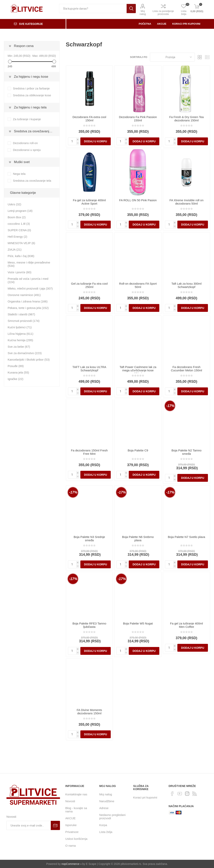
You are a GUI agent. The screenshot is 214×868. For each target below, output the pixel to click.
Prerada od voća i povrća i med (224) (28, 280)
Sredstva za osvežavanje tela (36, 131)
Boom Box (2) (17, 217)
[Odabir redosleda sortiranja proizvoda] (172, 57)
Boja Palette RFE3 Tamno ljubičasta (89, 625)
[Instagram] (187, 794)
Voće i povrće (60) (19, 272)
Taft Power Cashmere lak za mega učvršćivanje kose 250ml (138, 370)
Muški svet (22, 162)
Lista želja (106, 832)
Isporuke (71, 825)
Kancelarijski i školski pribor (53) (29, 360)
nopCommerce (71, 864)
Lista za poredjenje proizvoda (163, 13)
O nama (70, 846)
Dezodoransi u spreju (27, 150)
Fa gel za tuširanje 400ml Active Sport (89, 202)
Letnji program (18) (20, 211)
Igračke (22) (15, 379)
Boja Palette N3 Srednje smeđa (89, 539)
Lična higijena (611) (20, 334)
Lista (207, 57)
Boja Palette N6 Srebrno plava (138, 539)
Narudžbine (107, 801)
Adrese (104, 808)
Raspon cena (24, 46)
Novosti (70, 801)
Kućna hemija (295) (20, 340)
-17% (170, 406)
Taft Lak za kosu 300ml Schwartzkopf (186, 285)
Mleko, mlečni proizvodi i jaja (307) (30, 288)
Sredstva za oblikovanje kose (32, 95)
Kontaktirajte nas (76, 794)
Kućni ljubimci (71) (20, 327)
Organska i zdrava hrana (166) (28, 301)
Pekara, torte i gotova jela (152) (28, 308)
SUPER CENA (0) (19, 230)
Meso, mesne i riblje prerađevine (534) (29, 264)
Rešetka (200, 57)
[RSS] (195, 794)
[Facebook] (172, 794)
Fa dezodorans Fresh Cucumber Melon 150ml (186, 369)
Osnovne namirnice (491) (24, 295)
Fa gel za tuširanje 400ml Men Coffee (187, 625)
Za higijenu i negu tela (30, 107)
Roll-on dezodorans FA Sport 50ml (138, 285)
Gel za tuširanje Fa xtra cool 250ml (89, 285)
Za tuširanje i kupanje (27, 119)
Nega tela (19, 174)
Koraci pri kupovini (145, 797)
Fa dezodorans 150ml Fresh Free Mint (89, 452)
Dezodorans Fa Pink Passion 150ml (138, 119)
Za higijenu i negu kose (31, 77)
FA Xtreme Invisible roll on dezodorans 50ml (186, 202)
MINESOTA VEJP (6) (21, 243)
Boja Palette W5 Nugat (138, 623)
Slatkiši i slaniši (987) (21, 314)
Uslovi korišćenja (76, 839)
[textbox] (93, 9)
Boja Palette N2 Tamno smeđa (186, 452)
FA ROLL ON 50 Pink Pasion (138, 200)
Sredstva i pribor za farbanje (31, 88)
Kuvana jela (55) (18, 372)
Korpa (103, 825)
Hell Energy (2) (17, 237)
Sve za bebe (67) (19, 347)
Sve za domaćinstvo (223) (25, 353)
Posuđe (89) (16, 366)
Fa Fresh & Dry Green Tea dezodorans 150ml (187, 119)
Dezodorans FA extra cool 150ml (89, 119)
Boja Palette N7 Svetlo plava (187, 537)
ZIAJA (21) (15, 249)
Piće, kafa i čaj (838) (21, 256)
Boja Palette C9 (138, 450)
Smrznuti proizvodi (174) (24, 321)
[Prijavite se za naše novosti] (29, 825)
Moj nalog (143, 13)
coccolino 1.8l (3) (19, 224)
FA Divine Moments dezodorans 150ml (89, 712)
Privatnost (72, 832)
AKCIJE (70, 818)
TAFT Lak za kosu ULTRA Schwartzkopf (89, 369)
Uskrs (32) (14, 204)
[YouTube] (180, 794)
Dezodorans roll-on (25, 143)
